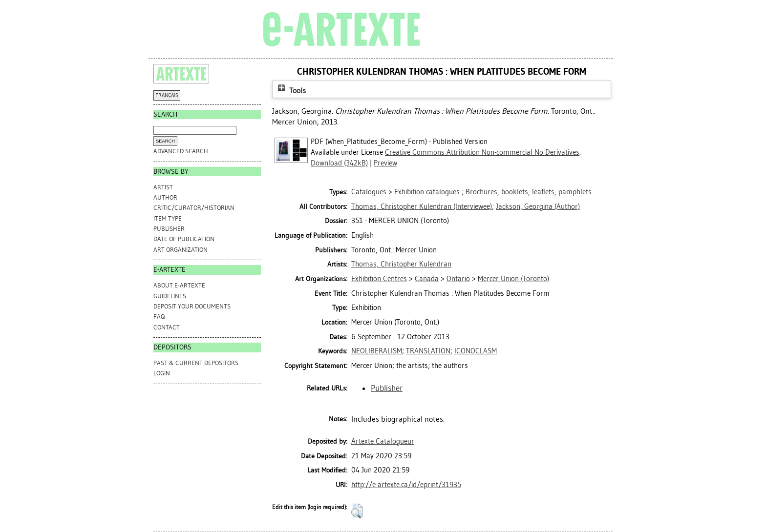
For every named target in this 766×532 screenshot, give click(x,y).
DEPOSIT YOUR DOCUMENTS (192, 306)
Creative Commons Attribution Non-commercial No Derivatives (482, 152)
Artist (163, 187)
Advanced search (181, 151)
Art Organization (181, 250)
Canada (427, 279)
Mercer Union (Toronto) (513, 279)
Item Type (168, 218)
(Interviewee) (422, 206)
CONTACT (167, 327)
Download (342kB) (339, 163)
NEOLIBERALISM (377, 351)
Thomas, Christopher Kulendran (401, 264)
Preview (385, 163)
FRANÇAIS (167, 95)
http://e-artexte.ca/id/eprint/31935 (406, 485)
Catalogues (369, 192)
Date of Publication (184, 239)
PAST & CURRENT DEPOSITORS (196, 363)
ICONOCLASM (476, 351)
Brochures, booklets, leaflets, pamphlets (529, 192)
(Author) (538, 206)
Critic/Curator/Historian (194, 208)
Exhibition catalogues (427, 192)
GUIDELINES (170, 296)
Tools (291, 91)
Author (165, 197)
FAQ (159, 317)
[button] (357, 511)
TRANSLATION (428, 351)
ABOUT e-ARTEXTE (179, 285)
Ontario (458, 279)
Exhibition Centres (379, 279)
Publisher (169, 229)
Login (162, 373)
